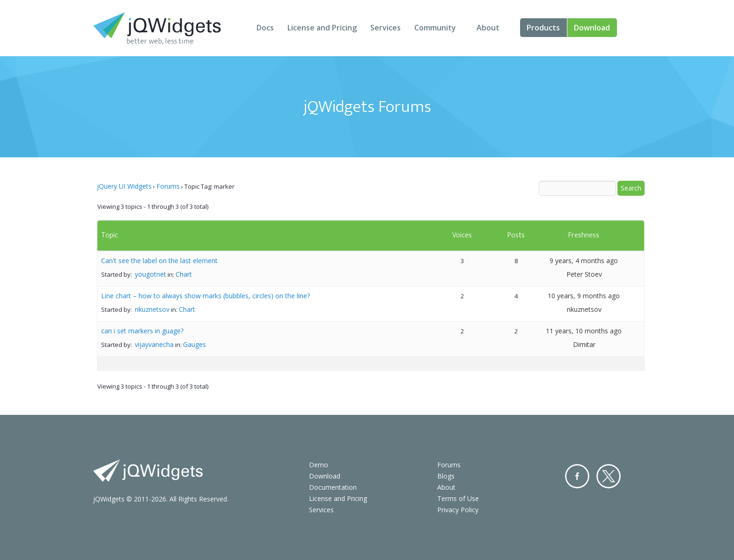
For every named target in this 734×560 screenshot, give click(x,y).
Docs (265, 28)
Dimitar (584, 344)
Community (435, 28)
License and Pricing (322, 28)
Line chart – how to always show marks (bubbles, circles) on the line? (206, 296)
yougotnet (150, 274)
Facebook (577, 476)
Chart (184, 274)
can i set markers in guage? (142, 331)
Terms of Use (458, 498)
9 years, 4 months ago (584, 261)
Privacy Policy (458, 510)
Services (385, 28)
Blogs (446, 476)
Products (543, 28)
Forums (168, 186)
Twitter (609, 476)
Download (592, 28)
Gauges (195, 344)
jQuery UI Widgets (124, 186)
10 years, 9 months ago (584, 296)
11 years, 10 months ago (584, 331)
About (488, 28)
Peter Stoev (584, 274)
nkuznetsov (152, 309)
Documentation (333, 487)
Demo (319, 465)
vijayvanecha (154, 344)
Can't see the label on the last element (159, 261)
